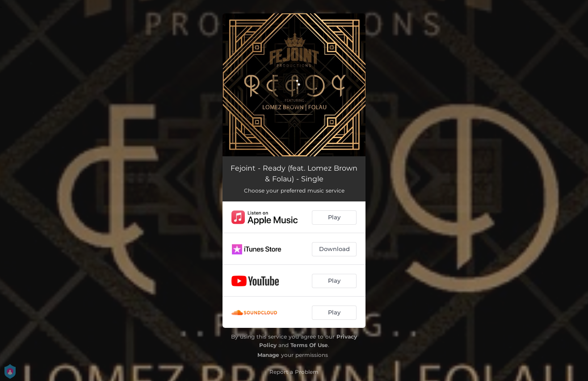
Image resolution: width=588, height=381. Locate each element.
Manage (268, 355)
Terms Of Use (309, 345)
